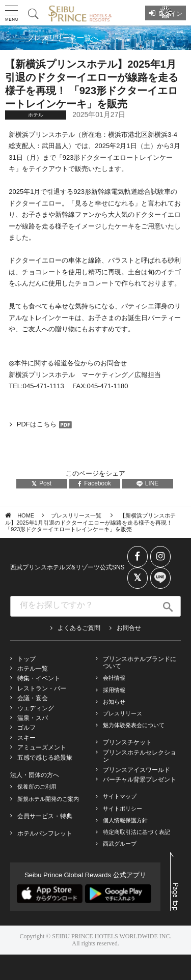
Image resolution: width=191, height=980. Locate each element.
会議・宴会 (33, 698)
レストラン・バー (42, 688)
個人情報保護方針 (125, 820)
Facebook (94, 483)
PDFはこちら (37, 424)
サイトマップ (120, 796)
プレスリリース (122, 713)
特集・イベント (39, 678)
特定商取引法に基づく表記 (137, 832)
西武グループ (120, 844)
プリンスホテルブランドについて (140, 662)
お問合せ (129, 628)
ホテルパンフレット (45, 833)
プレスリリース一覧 (77, 515)
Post (42, 483)
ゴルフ (26, 728)
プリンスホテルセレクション (140, 756)
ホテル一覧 (33, 669)
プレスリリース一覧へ (63, 38)
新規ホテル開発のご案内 (48, 799)
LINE (148, 483)
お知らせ (114, 702)
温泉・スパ (33, 718)
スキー (26, 738)
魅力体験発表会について (134, 725)
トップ (26, 659)
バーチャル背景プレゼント (140, 780)
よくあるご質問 (79, 628)
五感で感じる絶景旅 (45, 758)
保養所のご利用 (37, 787)
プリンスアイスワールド (137, 770)
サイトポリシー (122, 809)
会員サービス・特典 (45, 816)
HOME (26, 515)
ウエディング (36, 708)
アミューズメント (42, 747)
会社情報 (114, 678)
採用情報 (114, 690)
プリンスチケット (127, 742)
